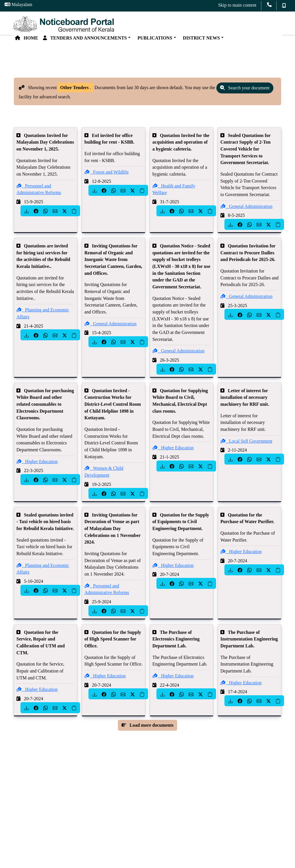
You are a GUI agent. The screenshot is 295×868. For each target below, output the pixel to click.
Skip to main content (237, 5)
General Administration (246, 210)
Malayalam (18, 4)
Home (27, 40)
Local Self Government (246, 445)
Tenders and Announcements (85, 40)
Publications (154, 40)
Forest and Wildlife (106, 176)
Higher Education (37, 466)
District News (200, 40)
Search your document (245, 92)
